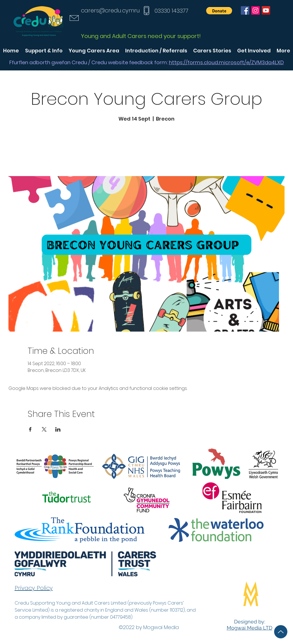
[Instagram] (255, 10)
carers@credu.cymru (110, 10)
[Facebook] (245, 10)
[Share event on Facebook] (30, 429)
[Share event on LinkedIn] (58, 429)
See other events (147, 150)
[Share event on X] (44, 429)
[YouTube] (266, 10)
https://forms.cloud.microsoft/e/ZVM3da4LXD (226, 62)
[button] (219, 11)
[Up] (281, 632)
